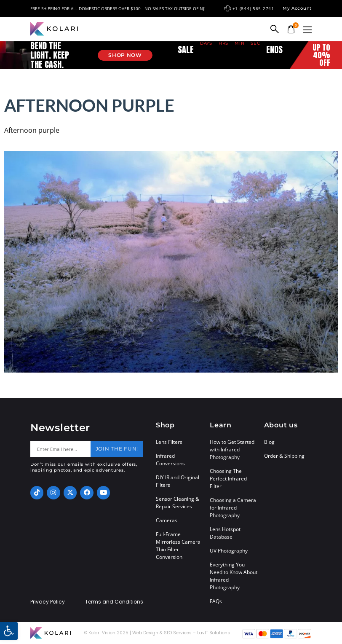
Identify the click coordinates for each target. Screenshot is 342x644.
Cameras (167, 520)
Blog (269, 442)
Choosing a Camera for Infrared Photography (233, 508)
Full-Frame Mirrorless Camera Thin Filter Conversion (178, 546)
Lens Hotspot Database (225, 533)
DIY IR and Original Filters (178, 481)
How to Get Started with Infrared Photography (232, 449)
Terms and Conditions (114, 602)
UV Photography (229, 551)
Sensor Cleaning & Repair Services (178, 503)
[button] (307, 30)
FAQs (216, 601)
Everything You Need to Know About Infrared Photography (234, 576)
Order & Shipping (284, 456)
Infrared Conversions (170, 460)
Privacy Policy (48, 602)
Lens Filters (169, 442)
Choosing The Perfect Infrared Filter (228, 479)
